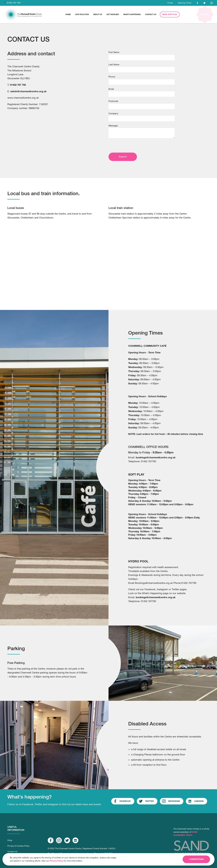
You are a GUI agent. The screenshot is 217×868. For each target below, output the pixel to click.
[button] (82, 14)
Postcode (113, 101)
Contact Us (12, 851)
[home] (24, 15)
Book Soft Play (170, 14)
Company (113, 113)
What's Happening (132, 14)
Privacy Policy (56, 861)
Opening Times (185, 3)
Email (111, 89)
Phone (112, 77)
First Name (114, 52)
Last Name (114, 64)
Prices (170, 3)
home (68, 14)
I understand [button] (196, 859)
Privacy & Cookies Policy (18, 846)
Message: (113, 126)
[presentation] (131, 146)
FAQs (10, 840)
